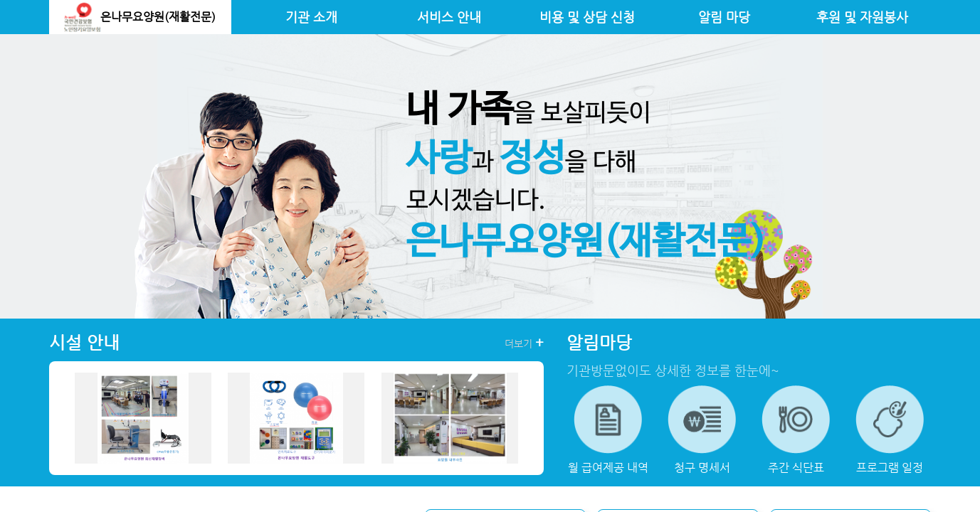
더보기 (524, 343)
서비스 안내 (449, 17)
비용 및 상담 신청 (587, 17)
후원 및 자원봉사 (862, 17)
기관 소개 (311, 17)
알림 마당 (724, 17)
